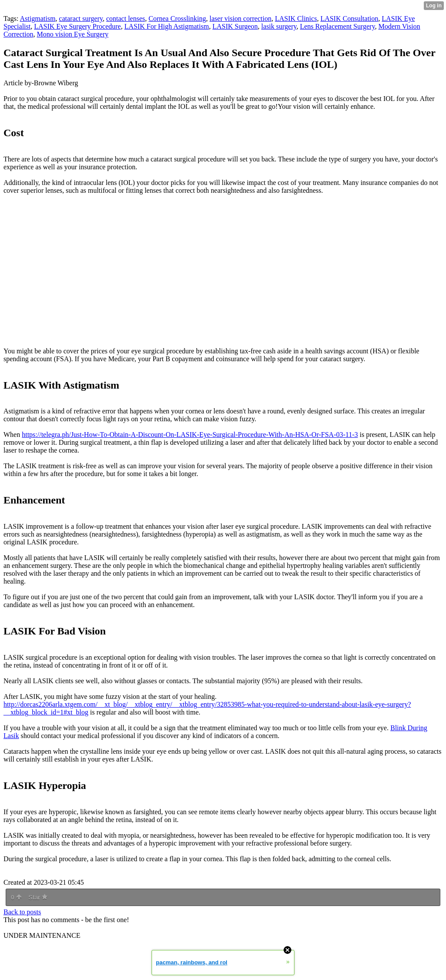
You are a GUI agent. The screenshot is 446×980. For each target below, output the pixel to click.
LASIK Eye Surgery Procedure (77, 26)
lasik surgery (279, 26)
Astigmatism (38, 18)
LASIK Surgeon (235, 26)
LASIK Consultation (350, 18)
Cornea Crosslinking (177, 18)
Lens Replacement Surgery (338, 26)
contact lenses (126, 18)
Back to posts (22, 912)
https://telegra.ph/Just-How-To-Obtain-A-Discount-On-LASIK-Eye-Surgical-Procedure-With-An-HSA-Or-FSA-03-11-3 (190, 435)
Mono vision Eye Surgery (73, 34)
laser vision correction (240, 18)
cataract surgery (81, 18)
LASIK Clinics (296, 18)
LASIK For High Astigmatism (166, 26)
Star (38, 897)
